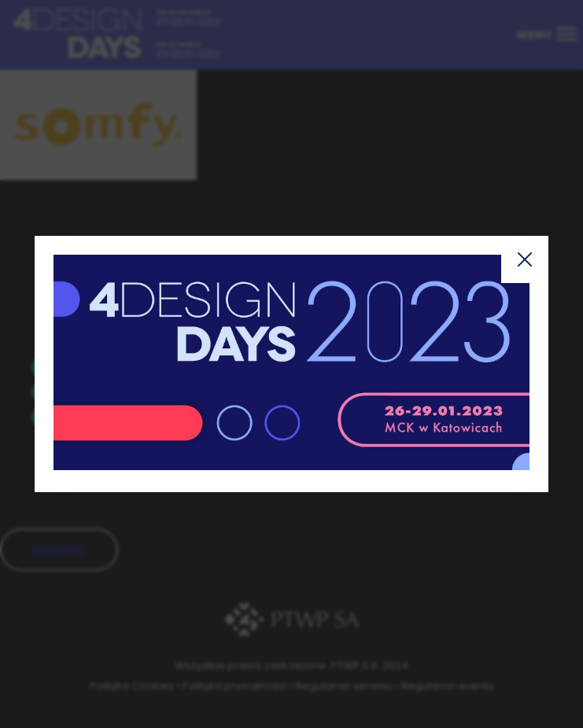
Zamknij (525, 259)
